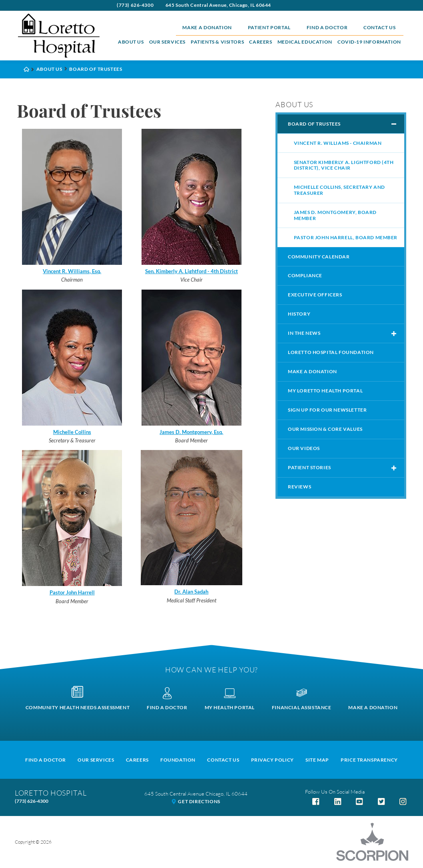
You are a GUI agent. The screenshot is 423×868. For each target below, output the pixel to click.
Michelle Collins (72, 432)
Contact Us (380, 27)
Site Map (317, 760)
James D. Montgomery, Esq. (191, 432)
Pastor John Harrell (72, 592)
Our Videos (304, 448)
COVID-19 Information (369, 42)
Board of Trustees (314, 124)
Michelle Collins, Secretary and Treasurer (339, 190)
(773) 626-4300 (135, 5)
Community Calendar (319, 257)
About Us (131, 42)
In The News (304, 333)
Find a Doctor (327, 27)
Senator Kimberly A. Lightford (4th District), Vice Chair (344, 165)
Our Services (167, 42)
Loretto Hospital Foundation (331, 352)
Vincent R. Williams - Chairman (338, 143)
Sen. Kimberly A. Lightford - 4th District (192, 271)
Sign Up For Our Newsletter (327, 410)
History (299, 314)
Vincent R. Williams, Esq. (72, 271)
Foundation (178, 760)
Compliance (305, 275)
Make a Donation (207, 27)
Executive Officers (315, 295)
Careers (260, 42)
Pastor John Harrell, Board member (346, 237)
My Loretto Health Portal (325, 391)
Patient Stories (309, 467)
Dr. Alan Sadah (191, 592)
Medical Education (305, 42)
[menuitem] (131, 42)
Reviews (299, 487)
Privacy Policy (272, 760)
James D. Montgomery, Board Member (335, 215)
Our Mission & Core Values (325, 429)
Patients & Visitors (217, 42)
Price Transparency (369, 760)
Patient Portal (269, 27)
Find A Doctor (46, 760)
